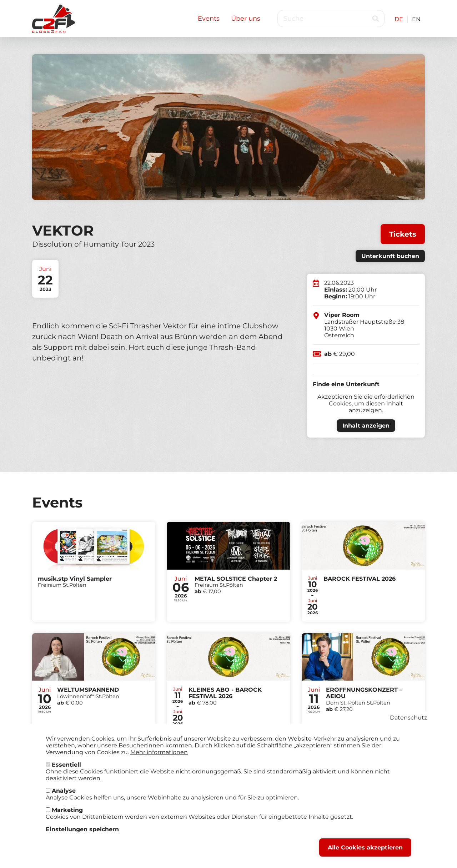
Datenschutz (408, 718)
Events (209, 19)
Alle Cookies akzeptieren (365, 847)
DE (399, 19)
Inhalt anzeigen (366, 426)
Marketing (67, 810)
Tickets (403, 234)
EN (416, 19)
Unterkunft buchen (390, 256)
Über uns (246, 19)
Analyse (64, 791)
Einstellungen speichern (82, 829)
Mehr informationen (159, 752)
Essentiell (66, 765)
